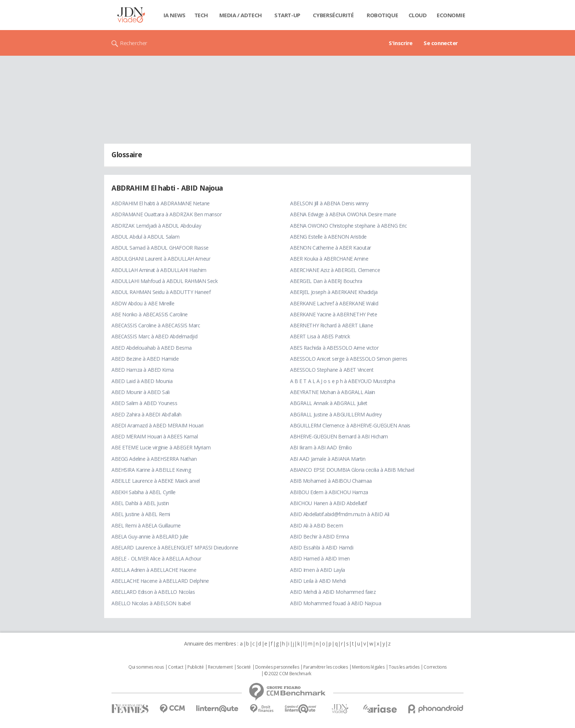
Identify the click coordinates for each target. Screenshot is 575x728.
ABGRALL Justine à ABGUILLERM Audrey (336, 414)
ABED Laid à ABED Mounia (142, 381)
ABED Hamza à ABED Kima (143, 370)
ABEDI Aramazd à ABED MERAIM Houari (158, 425)
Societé (244, 667)
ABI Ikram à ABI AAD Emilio (321, 447)
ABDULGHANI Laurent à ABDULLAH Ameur (161, 259)
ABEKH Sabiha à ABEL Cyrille (144, 492)
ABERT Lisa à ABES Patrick (320, 336)
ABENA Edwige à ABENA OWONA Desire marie (343, 214)
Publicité (195, 667)
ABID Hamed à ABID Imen (320, 558)
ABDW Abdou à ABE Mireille (143, 303)
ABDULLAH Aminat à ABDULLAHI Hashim (159, 270)
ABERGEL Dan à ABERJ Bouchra (326, 281)
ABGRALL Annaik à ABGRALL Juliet (329, 403)
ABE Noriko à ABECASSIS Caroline (150, 314)
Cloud (418, 15)
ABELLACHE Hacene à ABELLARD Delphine (160, 581)
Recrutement (220, 667)
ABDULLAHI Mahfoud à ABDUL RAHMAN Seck (164, 281)
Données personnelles (277, 667)
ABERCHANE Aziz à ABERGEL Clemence (335, 270)
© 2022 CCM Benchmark (288, 674)
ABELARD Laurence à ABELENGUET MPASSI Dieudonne (175, 547)
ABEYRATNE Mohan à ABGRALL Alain (333, 392)
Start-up (287, 15)
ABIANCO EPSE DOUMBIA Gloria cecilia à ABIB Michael (352, 470)
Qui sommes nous (146, 667)
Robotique (382, 15)
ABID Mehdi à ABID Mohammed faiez (333, 592)
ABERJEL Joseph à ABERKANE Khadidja (334, 292)
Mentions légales (368, 667)
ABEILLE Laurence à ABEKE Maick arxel (156, 481)
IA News (175, 15)
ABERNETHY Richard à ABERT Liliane (332, 325)
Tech (201, 15)
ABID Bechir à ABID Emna (319, 536)
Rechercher (134, 43)
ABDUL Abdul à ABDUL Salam (146, 237)
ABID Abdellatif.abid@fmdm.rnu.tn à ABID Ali (340, 514)
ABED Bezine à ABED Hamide (145, 359)
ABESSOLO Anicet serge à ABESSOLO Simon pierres (349, 359)
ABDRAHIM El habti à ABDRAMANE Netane (161, 203)
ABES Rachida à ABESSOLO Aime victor (334, 348)
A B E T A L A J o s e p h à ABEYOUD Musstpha (343, 381)
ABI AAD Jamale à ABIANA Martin (328, 459)
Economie (451, 15)
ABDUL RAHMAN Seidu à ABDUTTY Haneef (161, 292)
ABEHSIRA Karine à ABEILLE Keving (151, 470)
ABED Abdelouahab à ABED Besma (152, 348)
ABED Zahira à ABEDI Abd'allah (147, 414)
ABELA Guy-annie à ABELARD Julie (150, 536)
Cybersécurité (333, 15)
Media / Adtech (241, 15)
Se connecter (441, 43)
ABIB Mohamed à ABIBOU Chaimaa (331, 481)
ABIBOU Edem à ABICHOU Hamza (329, 492)
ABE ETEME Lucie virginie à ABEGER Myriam (161, 447)
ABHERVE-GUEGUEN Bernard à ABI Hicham (339, 436)
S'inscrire (401, 43)
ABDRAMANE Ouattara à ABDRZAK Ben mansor (167, 214)
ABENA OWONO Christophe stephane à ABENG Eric (349, 226)
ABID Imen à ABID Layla (318, 570)
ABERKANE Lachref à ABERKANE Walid (334, 303)
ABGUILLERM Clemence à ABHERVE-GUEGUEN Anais (350, 425)
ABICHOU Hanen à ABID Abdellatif (329, 503)
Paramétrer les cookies (326, 667)
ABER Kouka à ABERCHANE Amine (329, 259)
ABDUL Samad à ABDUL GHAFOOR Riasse (160, 248)
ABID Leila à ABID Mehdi (318, 581)
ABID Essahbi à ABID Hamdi (322, 547)
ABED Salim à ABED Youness (144, 403)
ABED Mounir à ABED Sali (140, 392)
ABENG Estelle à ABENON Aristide (328, 237)
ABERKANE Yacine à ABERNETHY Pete (334, 314)
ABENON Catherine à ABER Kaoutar (331, 248)
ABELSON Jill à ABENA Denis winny (329, 203)
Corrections (435, 667)
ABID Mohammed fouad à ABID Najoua (336, 603)
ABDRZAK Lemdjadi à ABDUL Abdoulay (156, 226)
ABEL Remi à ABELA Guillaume (146, 525)
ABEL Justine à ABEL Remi (141, 514)
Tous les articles (404, 667)
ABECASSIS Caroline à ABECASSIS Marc (156, 325)
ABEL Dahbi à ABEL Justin (140, 503)
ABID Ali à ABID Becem (316, 525)
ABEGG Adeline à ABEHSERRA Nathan (154, 459)
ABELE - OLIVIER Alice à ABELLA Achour (156, 558)
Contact (175, 667)
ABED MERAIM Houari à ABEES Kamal (155, 436)
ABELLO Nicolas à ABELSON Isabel (151, 603)
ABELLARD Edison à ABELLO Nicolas (153, 592)
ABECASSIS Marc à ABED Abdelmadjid (154, 336)
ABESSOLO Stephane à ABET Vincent (332, 370)
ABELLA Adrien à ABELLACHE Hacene (154, 570)
